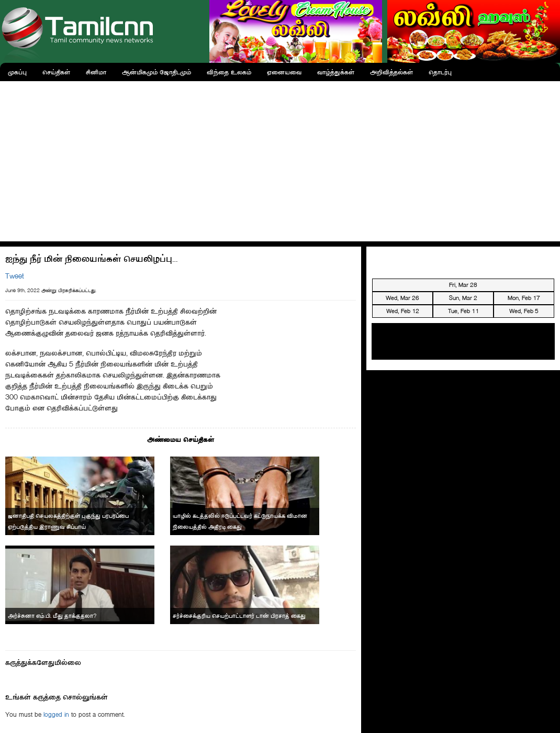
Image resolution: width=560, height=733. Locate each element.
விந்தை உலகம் (229, 72)
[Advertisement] (280, 160)
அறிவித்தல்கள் (391, 72)
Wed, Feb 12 (403, 311)
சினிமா (96, 72)
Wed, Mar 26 (402, 298)
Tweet (15, 276)
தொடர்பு (440, 72)
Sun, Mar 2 (463, 298)
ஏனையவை (284, 72)
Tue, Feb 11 (463, 311)
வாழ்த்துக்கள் (336, 72)
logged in (56, 714)
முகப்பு (17, 72)
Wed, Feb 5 (524, 311)
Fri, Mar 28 (463, 285)
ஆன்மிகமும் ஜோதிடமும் (156, 72)
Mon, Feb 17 (524, 298)
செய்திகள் (56, 72)
